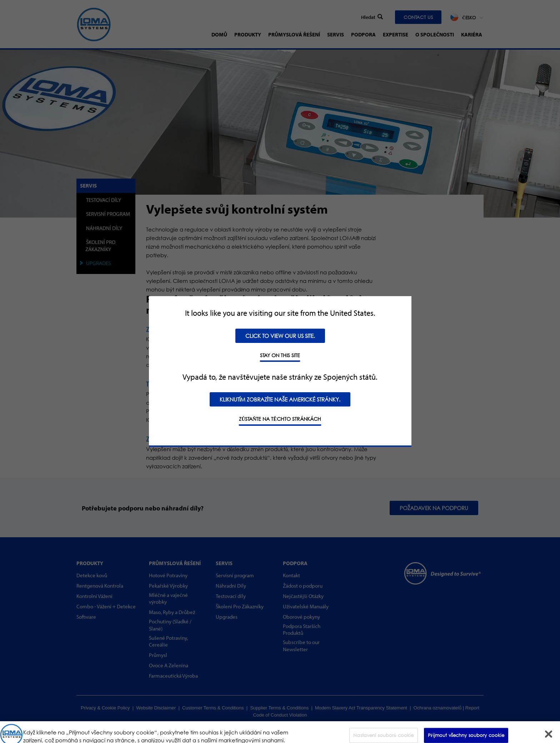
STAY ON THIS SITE (280, 355)
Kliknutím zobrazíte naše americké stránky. (280, 399)
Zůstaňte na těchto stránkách (280, 419)
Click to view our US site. (280, 336)
